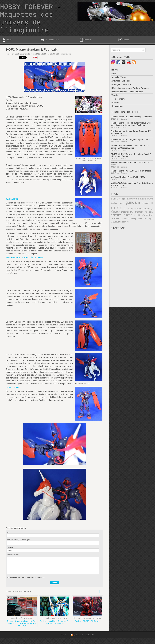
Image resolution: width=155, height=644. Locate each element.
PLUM (137, 225)
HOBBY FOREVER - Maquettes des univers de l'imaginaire (31, 22)
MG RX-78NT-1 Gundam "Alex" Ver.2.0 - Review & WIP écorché (129, 193)
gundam (133, 212)
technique (149, 228)
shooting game (136, 228)
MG (132, 221)
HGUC (139, 218)
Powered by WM (88, 641)
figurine (150, 209)
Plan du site (65, 641)
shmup (124, 228)
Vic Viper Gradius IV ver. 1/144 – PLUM (128, 186)
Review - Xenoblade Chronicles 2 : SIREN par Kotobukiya (55, 628)
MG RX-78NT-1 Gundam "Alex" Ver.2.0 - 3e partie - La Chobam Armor (130, 156)
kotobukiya (148, 218)
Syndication (77, 641)
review (115, 228)
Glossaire (85, 46)
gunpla (118, 217)
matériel (125, 221)
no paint (149, 221)
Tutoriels (115, 102)
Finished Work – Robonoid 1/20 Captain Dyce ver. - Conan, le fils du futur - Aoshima (132, 133)
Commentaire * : (13, 561)
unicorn (122, 231)
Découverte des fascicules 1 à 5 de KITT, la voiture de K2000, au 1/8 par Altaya (22, 629)
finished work (117, 213)
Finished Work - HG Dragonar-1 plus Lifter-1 (131, 149)
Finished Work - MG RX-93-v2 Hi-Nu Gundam (131, 180)
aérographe (121, 209)
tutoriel (115, 231)
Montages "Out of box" (122, 91)
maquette (115, 221)
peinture (116, 224)
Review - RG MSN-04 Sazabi (87, 627)
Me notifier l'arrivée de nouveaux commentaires (28, 583)
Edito (114, 81)
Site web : (11, 553)
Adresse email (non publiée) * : (18, 546)
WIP (128, 231)
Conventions (117, 112)
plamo (128, 224)
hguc (133, 218)
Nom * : (10, 538)
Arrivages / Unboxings (122, 88)
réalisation (148, 225)
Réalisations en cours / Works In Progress (131, 95)
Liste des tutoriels (50, 45)
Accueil (7, 46)
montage (139, 221)
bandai (136, 209)
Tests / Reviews (119, 105)
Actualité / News (119, 84)
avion (129, 209)
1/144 (113, 209)
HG (129, 218)
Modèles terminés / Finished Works (128, 98)
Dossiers (116, 109)
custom (143, 209)
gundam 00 (148, 213)
